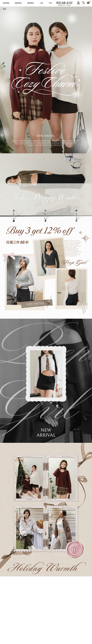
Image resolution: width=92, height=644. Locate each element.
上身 (41, 3)
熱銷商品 (31, 3)
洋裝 (4, 9)
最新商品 (18, 3)
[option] (46, 80)
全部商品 (6, 3)
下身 (50, 3)
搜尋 (83, 3)
